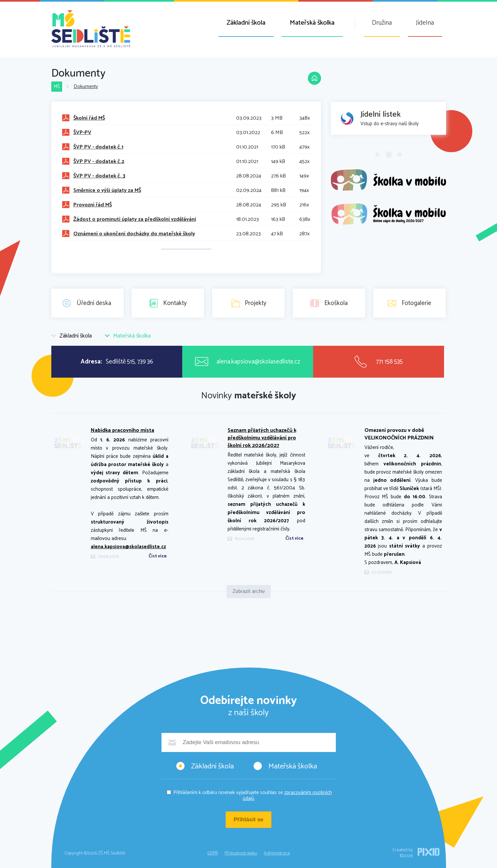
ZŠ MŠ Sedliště (91, 29)
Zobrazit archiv (249, 591)
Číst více (158, 556)
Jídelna (425, 23)
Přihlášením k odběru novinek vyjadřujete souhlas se (253, 796)
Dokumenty (86, 87)
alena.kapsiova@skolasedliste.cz (128, 547)
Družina (382, 23)
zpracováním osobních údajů (287, 796)
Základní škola (246, 23)
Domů (314, 78)
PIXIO (429, 852)
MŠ (57, 87)
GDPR (213, 853)
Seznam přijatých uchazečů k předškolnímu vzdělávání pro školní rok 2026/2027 (262, 438)
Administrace (277, 853)
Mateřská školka (312, 23)
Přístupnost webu (241, 853)
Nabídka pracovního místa (123, 430)
